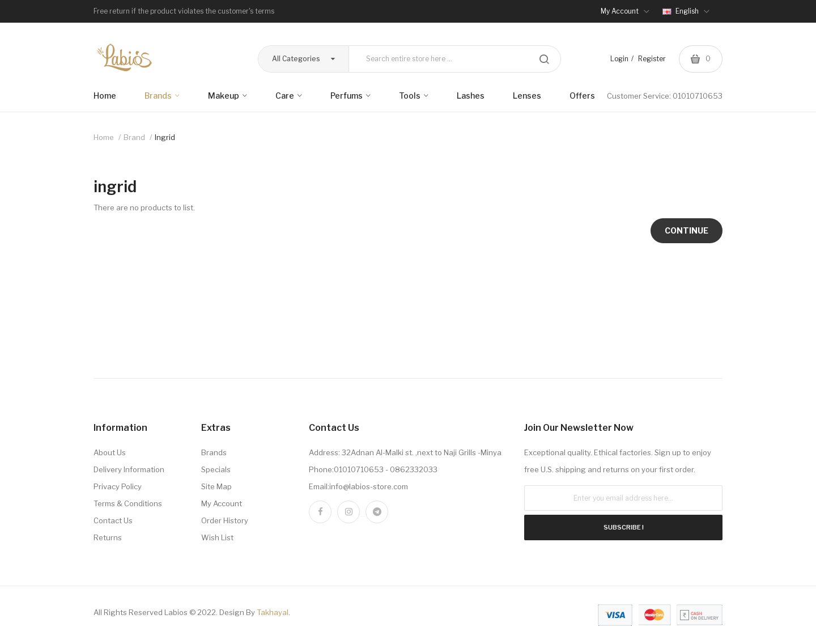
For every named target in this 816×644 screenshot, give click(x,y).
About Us (110, 452)
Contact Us (113, 520)
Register (652, 59)
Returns (108, 537)
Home (104, 137)
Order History (225, 520)
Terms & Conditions (128, 503)
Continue (687, 230)
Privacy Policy (118, 486)
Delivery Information (129, 469)
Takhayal (273, 612)
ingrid (165, 137)
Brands (214, 452)
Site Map (216, 486)
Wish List (217, 537)
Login (619, 59)
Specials (216, 469)
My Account (222, 503)
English (686, 11)
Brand (134, 137)
